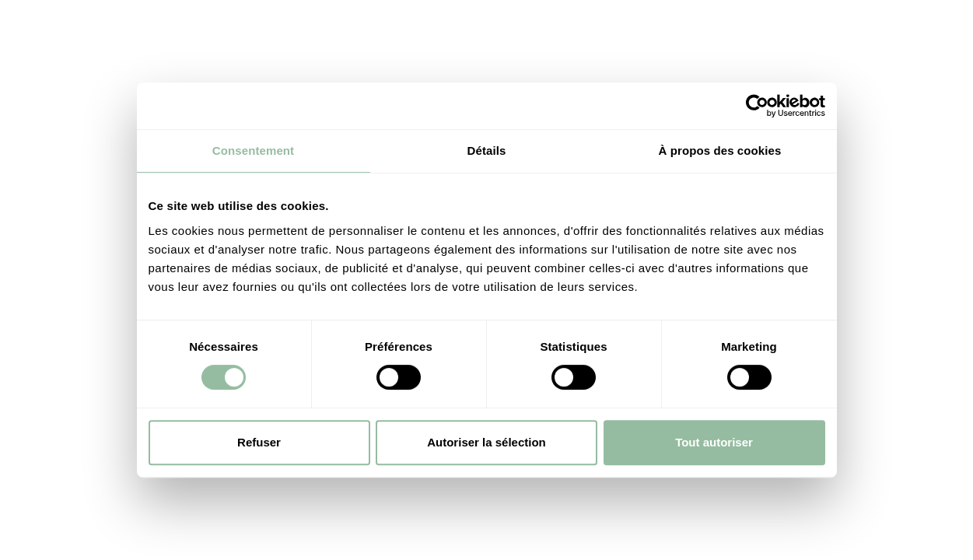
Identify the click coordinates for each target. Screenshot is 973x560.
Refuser (259, 442)
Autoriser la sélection (486, 442)
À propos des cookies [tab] (720, 150)
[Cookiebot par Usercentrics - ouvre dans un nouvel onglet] (757, 106)
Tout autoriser (714, 442)
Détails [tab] (487, 150)
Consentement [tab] (253, 150)
